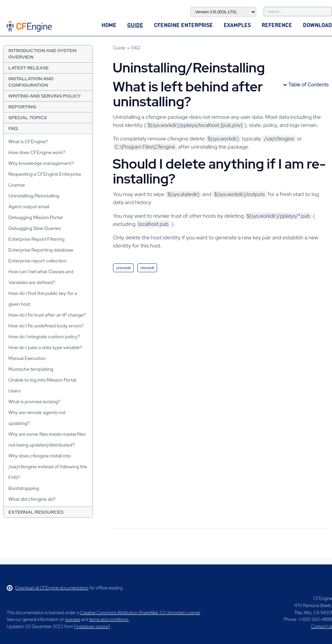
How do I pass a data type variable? (45, 347)
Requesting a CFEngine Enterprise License (45, 179)
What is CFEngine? (28, 142)
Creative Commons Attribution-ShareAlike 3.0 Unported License (140, 613)
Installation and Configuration (31, 82)
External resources (36, 512)
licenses (73, 619)
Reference (277, 25)
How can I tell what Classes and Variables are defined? (41, 277)
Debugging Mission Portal (36, 217)
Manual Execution (27, 358)
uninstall (123, 268)
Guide (135, 25)
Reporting (22, 107)
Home (109, 25)
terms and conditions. (109, 619)
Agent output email (29, 207)
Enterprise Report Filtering (37, 239)
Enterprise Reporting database (41, 250)
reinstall (147, 268)
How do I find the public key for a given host (43, 299)
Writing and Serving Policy (45, 96)
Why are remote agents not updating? (37, 418)
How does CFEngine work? (37, 152)
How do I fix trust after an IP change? (47, 315)
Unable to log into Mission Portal (42, 380)
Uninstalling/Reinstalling (34, 196)
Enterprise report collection (37, 261)
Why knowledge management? (41, 163)
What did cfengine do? (32, 499)
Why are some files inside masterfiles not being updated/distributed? (47, 439)
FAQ (13, 128)
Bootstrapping (24, 488)
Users (15, 391)
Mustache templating (31, 369)
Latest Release (29, 68)
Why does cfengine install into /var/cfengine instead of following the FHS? (48, 467)
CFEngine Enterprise (183, 25)
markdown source (92, 627)
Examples (237, 25)
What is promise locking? (34, 402)
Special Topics (28, 117)
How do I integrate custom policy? (44, 337)
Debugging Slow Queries (35, 228)
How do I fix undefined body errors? (46, 326)
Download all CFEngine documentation (48, 588)
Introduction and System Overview (42, 54)
